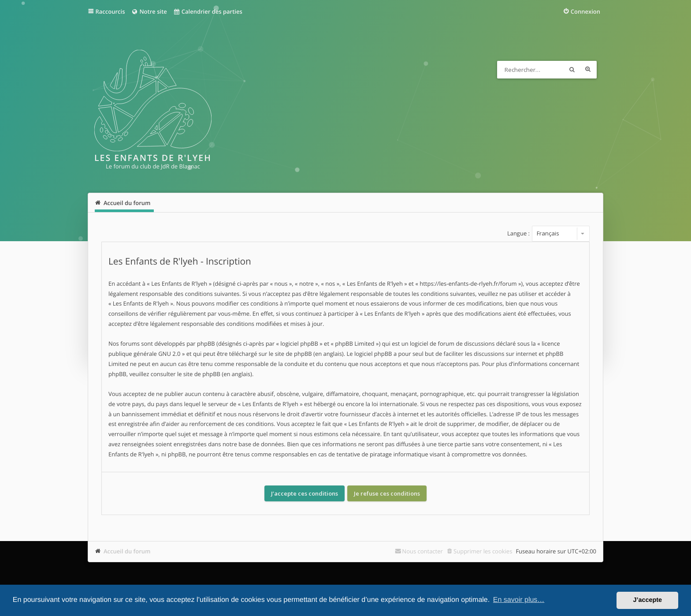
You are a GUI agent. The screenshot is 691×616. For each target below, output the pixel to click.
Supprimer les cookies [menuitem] (483, 551)
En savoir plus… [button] (519, 600)
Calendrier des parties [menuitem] (208, 11)
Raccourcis (110, 11)
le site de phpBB (290, 354)
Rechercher (572, 70)
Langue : (518, 233)
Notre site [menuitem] (149, 11)
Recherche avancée (588, 70)
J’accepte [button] (647, 600)
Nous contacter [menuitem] (422, 551)
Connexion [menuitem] (585, 11)
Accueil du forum (127, 551)
